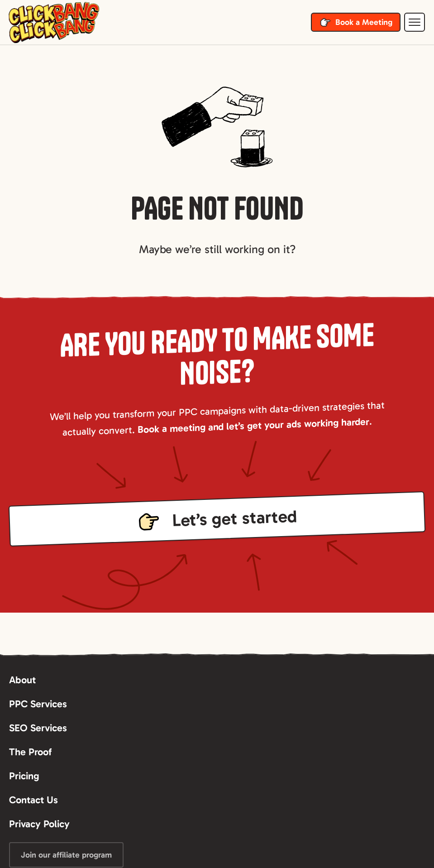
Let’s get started (234, 518)
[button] (415, 22)
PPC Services (38, 704)
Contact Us (33, 800)
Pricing (24, 776)
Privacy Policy (39, 824)
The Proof (30, 752)
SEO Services (38, 728)
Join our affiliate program (66, 855)
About (22, 680)
